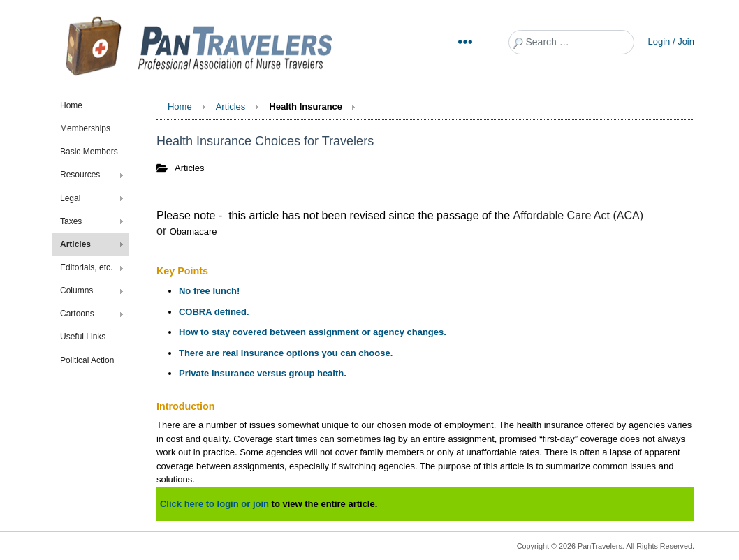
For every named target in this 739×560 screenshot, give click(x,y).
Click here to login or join (214, 504)
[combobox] (571, 42)
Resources (80, 175)
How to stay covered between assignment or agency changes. (313, 332)
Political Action (87, 360)
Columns (76, 290)
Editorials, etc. (86, 267)
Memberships (85, 128)
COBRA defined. (214, 312)
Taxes (71, 221)
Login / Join (672, 42)
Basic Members (89, 152)
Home (71, 105)
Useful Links (83, 337)
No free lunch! (209, 291)
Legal (70, 198)
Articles (75, 244)
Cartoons (77, 314)
